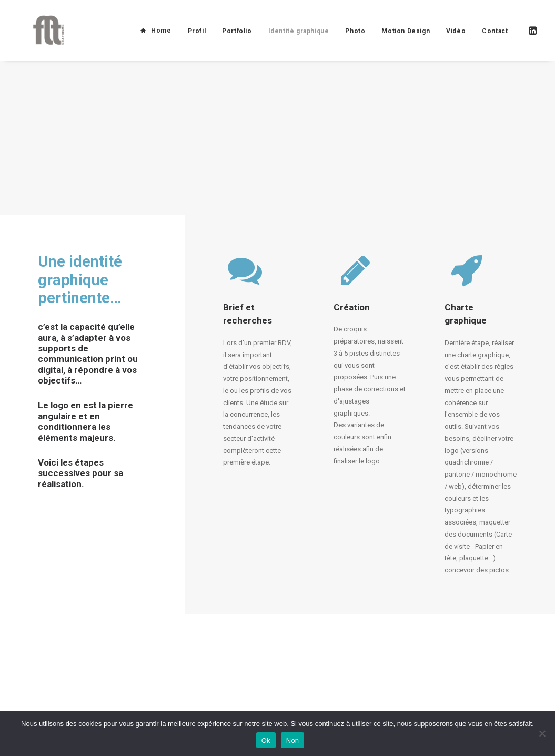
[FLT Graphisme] (43, 38)
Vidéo (456, 38)
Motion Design (406, 38)
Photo (355, 38)
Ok (266, 740)
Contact (495, 38)
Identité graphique (299, 38)
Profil (197, 38)
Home (161, 38)
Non (293, 740)
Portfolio (237, 38)
